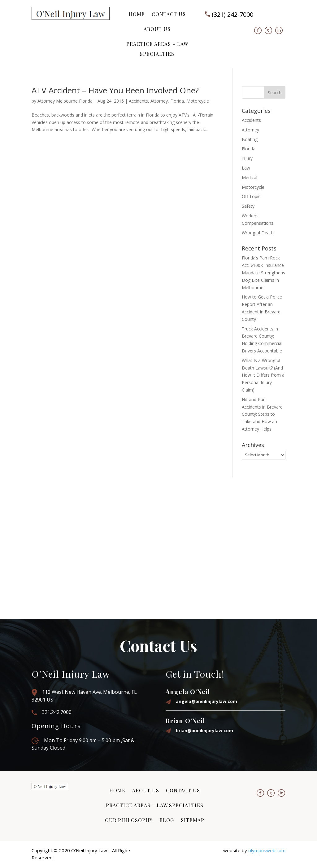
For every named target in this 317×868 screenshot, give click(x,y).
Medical (250, 177)
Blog (167, 820)
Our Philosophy (129, 820)
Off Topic (251, 196)
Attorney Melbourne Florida (65, 101)
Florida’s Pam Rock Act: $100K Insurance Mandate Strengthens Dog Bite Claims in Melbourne (263, 272)
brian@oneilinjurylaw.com (204, 731)
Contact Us (169, 14)
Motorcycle (198, 101)
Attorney (159, 101)
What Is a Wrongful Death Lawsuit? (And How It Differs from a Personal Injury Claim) (263, 375)
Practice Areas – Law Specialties (157, 49)
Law (246, 168)
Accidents (138, 101)
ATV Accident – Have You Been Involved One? (115, 90)
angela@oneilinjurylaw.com (206, 701)
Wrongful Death (258, 233)
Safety (248, 206)
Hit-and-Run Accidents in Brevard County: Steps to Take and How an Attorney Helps (262, 414)
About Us (157, 29)
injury (247, 158)
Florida (177, 101)
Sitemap (193, 820)
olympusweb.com (267, 850)
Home (137, 14)
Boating (250, 139)
